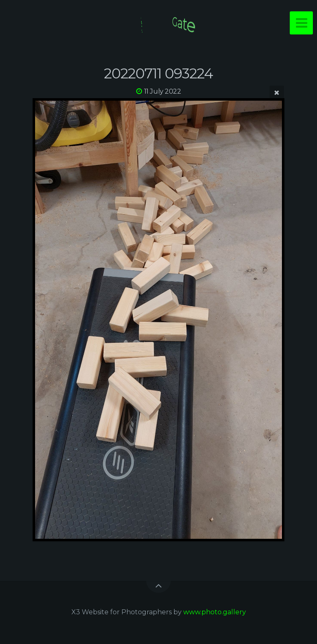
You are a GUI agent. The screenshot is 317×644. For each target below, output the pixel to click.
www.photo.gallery (215, 612)
